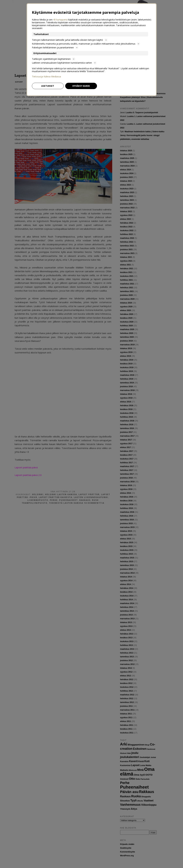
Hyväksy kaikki (81, 86)
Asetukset (48, 86)
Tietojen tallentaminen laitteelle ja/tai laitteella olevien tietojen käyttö (70, 40)
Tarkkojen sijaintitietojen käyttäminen (53, 59)
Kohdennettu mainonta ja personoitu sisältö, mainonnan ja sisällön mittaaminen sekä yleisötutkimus (86, 44)
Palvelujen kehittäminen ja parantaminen (55, 47)
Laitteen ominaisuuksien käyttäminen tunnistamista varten (64, 63)
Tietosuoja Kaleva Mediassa (46, 77)
